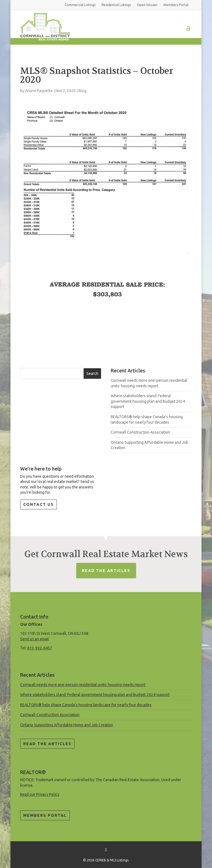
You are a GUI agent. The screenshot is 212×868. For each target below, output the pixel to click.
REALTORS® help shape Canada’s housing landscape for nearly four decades (86, 705)
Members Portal (45, 815)
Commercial (80, 5)
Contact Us (39, 504)
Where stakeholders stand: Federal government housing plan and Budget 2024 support (148, 401)
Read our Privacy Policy (40, 794)
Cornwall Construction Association (140, 432)
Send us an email (35, 639)
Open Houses (147, 5)
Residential (116, 5)
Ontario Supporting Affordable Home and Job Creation (67, 725)
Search (92, 373)
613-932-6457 (40, 648)
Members (176, 5)
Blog (82, 91)
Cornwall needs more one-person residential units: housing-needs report (83, 685)
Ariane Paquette (39, 91)
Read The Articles (106, 571)
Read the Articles (47, 744)
